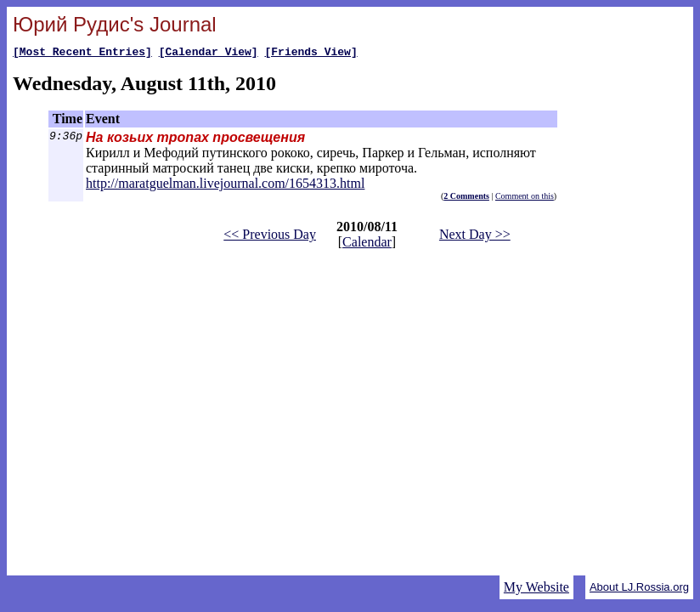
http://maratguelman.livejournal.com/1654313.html (225, 186)
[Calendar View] (209, 54)
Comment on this (525, 198)
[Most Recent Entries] (82, 54)
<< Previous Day (270, 237)
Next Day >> (475, 237)
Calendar (367, 244)
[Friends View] (310, 54)
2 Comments (466, 198)
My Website (536, 587)
